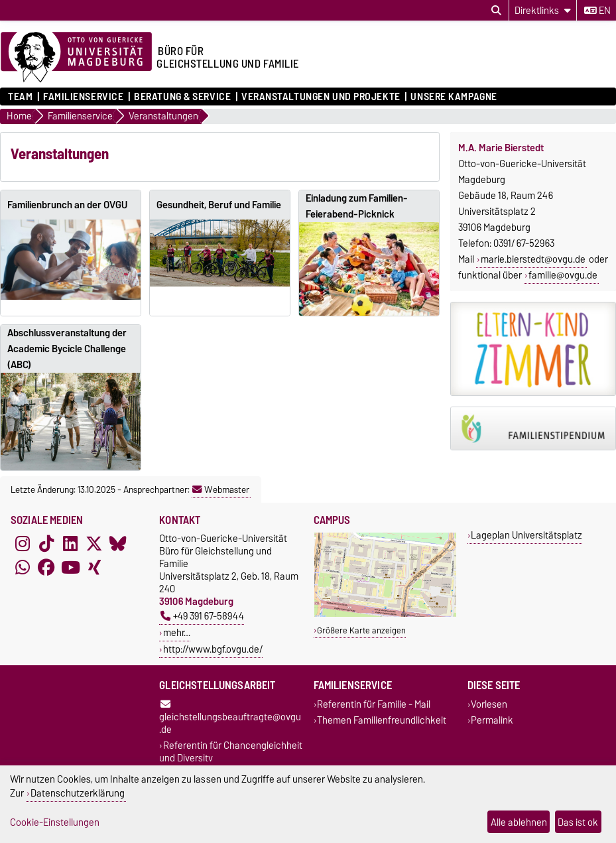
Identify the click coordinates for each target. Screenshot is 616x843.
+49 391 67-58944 (202, 616)
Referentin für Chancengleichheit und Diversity (231, 751)
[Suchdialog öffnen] (496, 11)
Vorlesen (489, 705)
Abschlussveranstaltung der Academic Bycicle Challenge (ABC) (67, 349)
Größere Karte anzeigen (361, 630)
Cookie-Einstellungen (55, 822)
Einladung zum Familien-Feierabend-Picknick (357, 206)
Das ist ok (578, 822)
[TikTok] (46, 544)
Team (20, 97)
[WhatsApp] (23, 568)
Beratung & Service (182, 97)
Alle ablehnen (519, 822)
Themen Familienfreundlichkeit (382, 720)
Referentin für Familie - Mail (374, 705)
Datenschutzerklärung (78, 793)
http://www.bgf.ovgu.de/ (213, 649)
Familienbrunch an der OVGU (67, 205)
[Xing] (94, 568)
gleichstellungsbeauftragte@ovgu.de (230, 718)
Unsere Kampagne (454, 97)
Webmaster (221, 489)
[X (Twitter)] (94, 544)
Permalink (492, 720)
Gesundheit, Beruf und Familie (219, 205)
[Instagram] (23, 544)
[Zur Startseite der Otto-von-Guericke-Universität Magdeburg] (76, 58)
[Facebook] (46, 568)
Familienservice (83, 97)
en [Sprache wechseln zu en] (597, 11)
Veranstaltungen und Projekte (321, 97)
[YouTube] (70, 568)
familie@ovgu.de (563, 275)
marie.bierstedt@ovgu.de (533, 259)
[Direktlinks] (543, 10)
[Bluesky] (118, 544)
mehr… (177, 632)
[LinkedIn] (70, 544)
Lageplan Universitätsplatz (526, 535)
